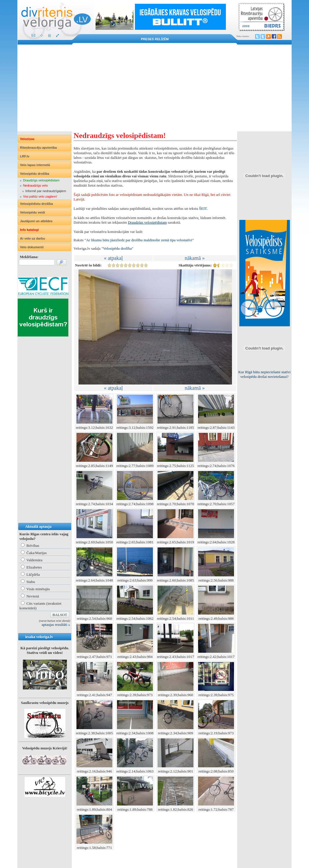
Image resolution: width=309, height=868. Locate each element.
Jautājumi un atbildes (36, 221)
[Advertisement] (154, 88)
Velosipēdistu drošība (36, 204)
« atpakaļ (113, 258)
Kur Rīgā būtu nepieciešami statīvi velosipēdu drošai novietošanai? (265, 374)
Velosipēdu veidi (32, 212)
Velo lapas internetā (35, 165)
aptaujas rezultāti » (56, 625)
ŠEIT (203, 208)
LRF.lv (25, 156)
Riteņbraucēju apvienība (38, 148)
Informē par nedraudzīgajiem (46, 191)
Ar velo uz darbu (32, 238)
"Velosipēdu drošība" (117, 248)
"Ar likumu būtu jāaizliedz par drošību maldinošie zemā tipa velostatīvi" (139, 240)
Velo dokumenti (32, 247)
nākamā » (195, 258)
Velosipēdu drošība (35, 174)
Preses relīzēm (155, 39)
